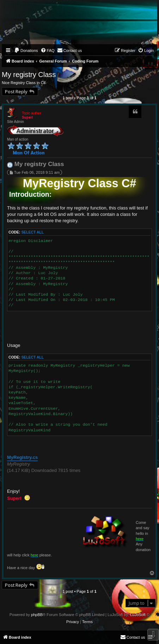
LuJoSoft (138, 615)
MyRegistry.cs (22, 457)
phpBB (37, 615)
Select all (32, 232)
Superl (27, 117)
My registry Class (29, 75)
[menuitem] (26, 51)
